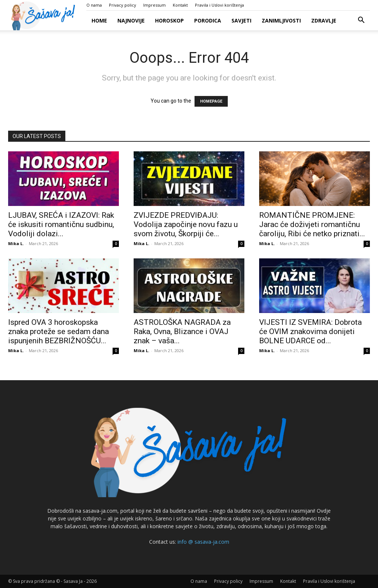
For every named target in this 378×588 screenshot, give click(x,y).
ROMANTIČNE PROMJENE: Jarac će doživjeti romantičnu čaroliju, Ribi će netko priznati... (312, 224)
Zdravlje (324, 20)
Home (99, 20)
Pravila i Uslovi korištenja (219, 5)
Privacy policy (123, 5)
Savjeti (241, 20)
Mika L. (16, 243)
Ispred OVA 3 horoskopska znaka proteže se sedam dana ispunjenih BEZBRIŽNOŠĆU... (59, 331)
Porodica (208, 20)
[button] (361, 21)
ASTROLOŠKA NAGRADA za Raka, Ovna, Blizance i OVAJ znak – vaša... (182, 331)
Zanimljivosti (281, 20)
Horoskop (169, 20)
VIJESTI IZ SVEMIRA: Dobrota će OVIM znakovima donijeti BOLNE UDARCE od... (310, 331)
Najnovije (131, 20)
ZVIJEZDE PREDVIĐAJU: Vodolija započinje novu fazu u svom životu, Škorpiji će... (186, 224)
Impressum (154, 5)
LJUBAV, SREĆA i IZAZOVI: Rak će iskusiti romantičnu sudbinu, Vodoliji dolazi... (61, 224)
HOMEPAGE (211, 101)
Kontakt (180, 5)
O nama (94, 5)
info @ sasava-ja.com (203, 542)
